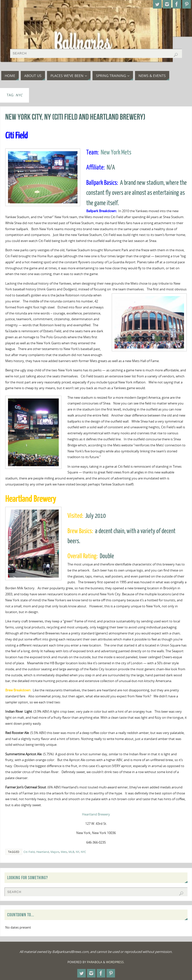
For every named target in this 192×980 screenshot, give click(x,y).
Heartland (43, 852)
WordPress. (115, 962)
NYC (83, 852)
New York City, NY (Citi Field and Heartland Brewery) (75, 117)
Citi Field (29, 852)
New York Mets (116, 152)
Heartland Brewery (96, 814)
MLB (71, 852)
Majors (55, 852)
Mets (64, 852)
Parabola (95, 962)
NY (77, 852)
